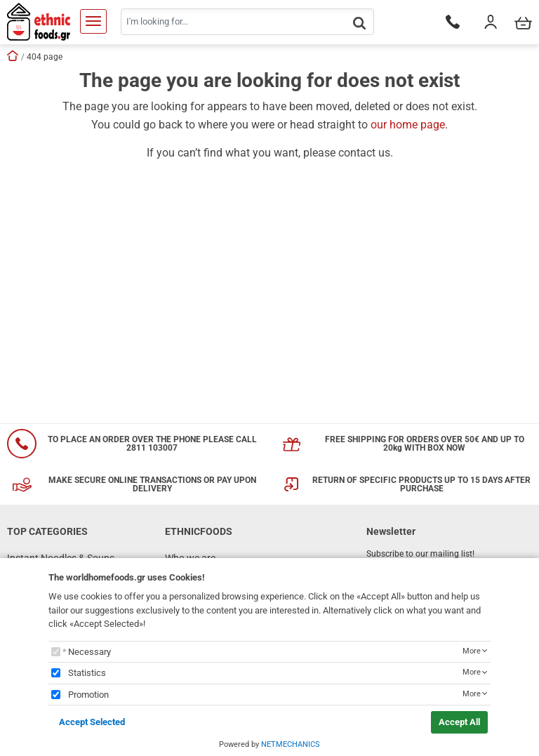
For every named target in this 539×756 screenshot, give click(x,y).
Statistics (87, 673)
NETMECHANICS (291, 744)
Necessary (89, 652)
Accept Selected (92, 722)
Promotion (88, 695)
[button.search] (359, 23)
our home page (408, 125)
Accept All (459, 722)
